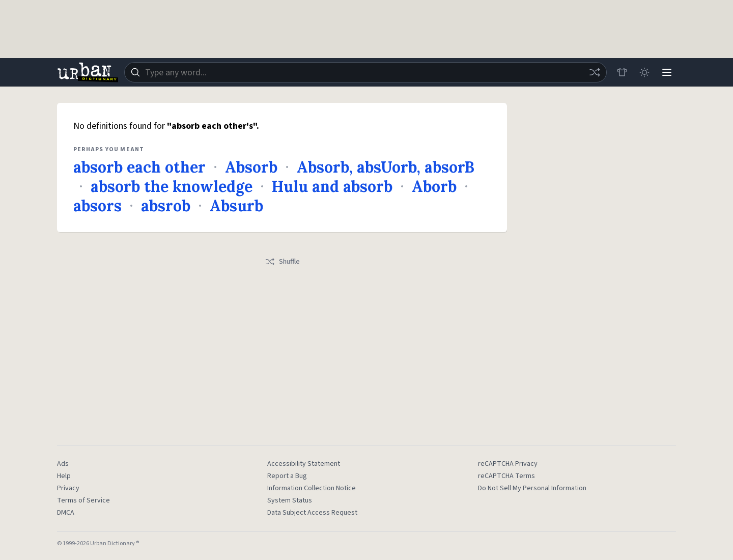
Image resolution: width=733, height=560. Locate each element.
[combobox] (365, 72)
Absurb (236, 206)
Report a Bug (287, 476)
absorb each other (139, 167)
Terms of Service (83, 500)
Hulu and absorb (332, 186)
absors (97, 206)
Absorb (251, 167)
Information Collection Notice (312, 488)
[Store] (622, 72)
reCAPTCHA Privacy (508, 464)
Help (64, 476)
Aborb (434, 186)
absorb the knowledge (172, 186)
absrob (166, 206)
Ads (63, 464)
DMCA (66, 513)
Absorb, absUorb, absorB (386, 167)
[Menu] (667, 72)
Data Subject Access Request (312, 513)
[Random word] (595, 72)
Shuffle (282, 262)
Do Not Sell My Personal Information (532, 488)
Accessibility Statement (304, 464)
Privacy (68, 488)
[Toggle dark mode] (644, 72)
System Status (290, 500)
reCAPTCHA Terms (506, 476)
